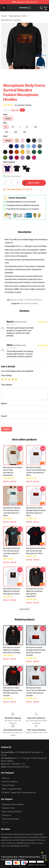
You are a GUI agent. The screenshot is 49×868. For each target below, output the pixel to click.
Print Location (9, 162)
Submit (7, 429)
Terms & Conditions (10, 782)
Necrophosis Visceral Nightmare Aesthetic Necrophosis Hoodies (12, 650)
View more (24, 609)
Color (5, 136)
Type (5, 114)
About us (5, 778)
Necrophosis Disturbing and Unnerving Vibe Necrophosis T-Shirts (36, 551)
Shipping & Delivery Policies (13, 804)
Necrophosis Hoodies (11, 20)
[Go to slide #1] (18, 75)
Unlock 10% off (44, 857)
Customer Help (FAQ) (10, 819)
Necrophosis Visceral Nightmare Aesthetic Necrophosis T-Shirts (12, 591)
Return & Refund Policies (12, 812)
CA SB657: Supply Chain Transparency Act (19, 792)
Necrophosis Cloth (18, 16)
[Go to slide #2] (31, 75)
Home (4, 16)
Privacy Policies (8, 785)
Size (5, 123)
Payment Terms (8, 808)
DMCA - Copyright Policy (12, 789)
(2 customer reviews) (23, 105)
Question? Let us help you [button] (37, 865)
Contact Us (6, 815)
